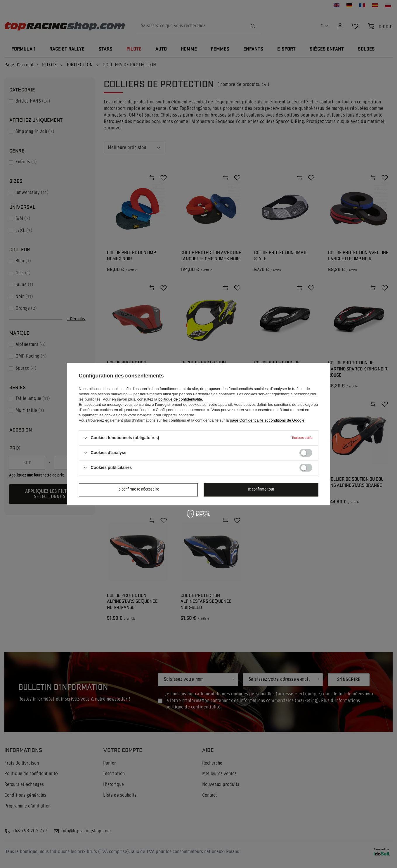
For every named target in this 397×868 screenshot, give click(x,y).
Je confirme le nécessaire (138, 490)
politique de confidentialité (180, 399)
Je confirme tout (261, 490)
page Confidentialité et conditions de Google (267, 420)
